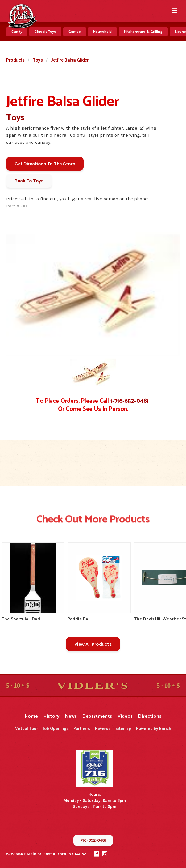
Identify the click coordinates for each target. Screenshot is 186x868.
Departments (97, 716)
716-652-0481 (93, 840)
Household (102, 32)
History (52, 716)
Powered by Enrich (154, 729)
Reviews (103, 729)
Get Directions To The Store (45, 164)
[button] (174, 11)
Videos (125, 716)
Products (15, 60)
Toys (38, 60)
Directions (150, 716)
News (71, 716)
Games (75, 32)
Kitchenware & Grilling (143, 32)
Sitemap (123, 729)
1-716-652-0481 (130, 401)
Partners (82, 729)
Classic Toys (45, 32)
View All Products (93, 644)
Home (31, 716)
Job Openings (56, 729)
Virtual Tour (27, 729)
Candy (17, 32)
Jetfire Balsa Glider (70, 60)
